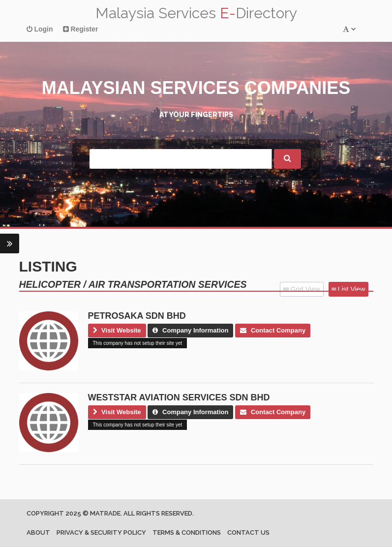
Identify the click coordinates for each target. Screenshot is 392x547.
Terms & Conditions (187, 532)
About (38, 532)
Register (81, 29)
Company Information (190, 330)
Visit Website (117, 330)
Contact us (248, 532)
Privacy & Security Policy (101, 532)
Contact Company (273, 330)
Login (40, 29)
